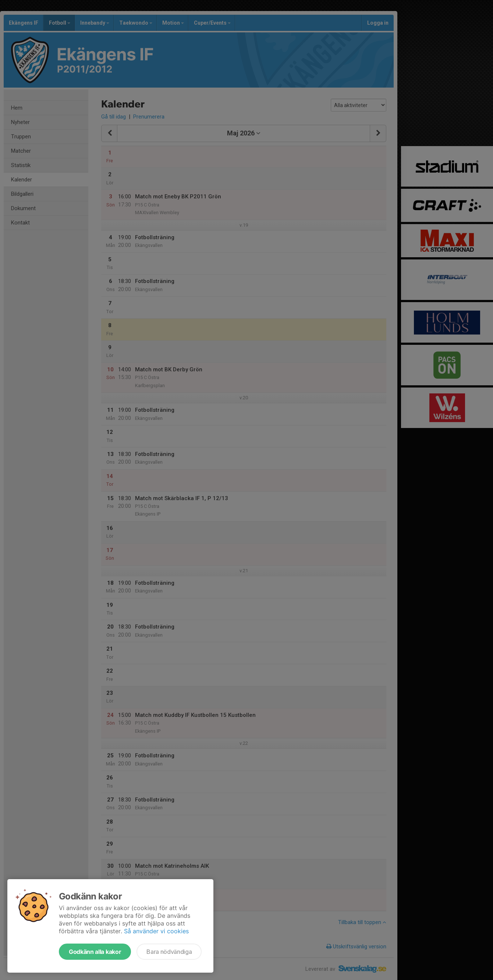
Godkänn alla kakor (95, 952)
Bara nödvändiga (169, 952)
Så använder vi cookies (156, 931)
